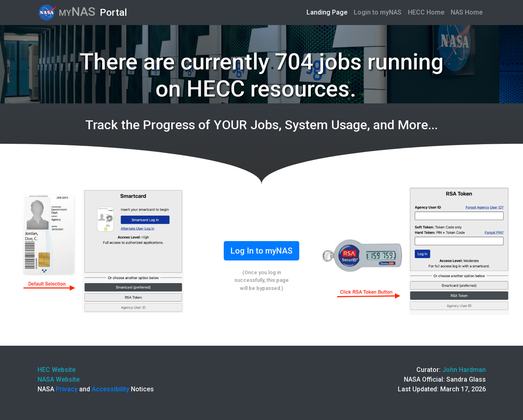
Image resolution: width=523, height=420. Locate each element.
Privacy (67, 389)
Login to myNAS (378, 12)
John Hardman (464, 370)
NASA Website (59, 379)
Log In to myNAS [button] (261, 251)
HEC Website (57, 370)
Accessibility (110, 389)
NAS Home (467, 12)
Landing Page (329, 12)
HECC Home (426, 12)
